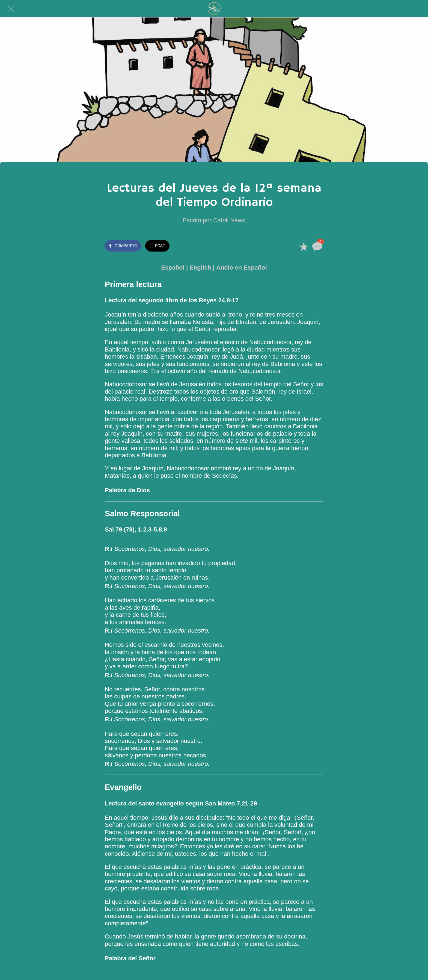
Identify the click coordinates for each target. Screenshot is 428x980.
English (200, 268)
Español (173, 268)
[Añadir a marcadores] (304, 246)
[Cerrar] (11, 9)
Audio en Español (242, 268)
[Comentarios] (317, 246)
